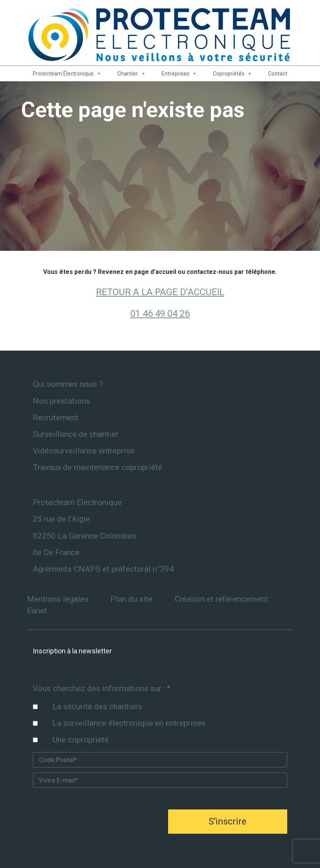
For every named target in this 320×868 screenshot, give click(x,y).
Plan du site (131, 599)
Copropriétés (232, 74)
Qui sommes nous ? (68, 384)
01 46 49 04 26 (160, 314)
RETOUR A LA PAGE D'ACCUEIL (160, 292)
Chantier (131, 74)
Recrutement (56, 418)
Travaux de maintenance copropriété (98, 467)
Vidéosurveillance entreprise (84, 451)
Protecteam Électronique (67, 74)
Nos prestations (61, 401)
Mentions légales (58, 599)
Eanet (37, 611)
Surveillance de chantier (76, 434)
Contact (278, 74)
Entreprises (179, 74)
